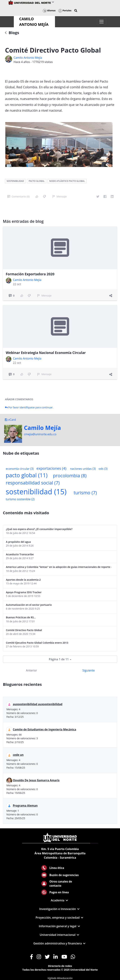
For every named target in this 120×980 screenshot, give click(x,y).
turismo (85, 493)
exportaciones (51, 468)
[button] (76, 11)
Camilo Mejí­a (42, 428)
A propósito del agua (18, 542)
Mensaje (60, 196)
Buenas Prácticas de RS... (21, 617)
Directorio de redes (60, 966)
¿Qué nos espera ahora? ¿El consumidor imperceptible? (39, 529)
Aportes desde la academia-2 (23, 580)
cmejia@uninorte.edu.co (40, 434)
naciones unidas (83, 469)
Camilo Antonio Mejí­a (28, 58)
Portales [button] (65, 10)
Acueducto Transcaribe (20, 554)
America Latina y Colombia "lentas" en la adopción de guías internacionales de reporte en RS (59, 567)
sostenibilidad (15, 181)
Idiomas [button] (49, 10)
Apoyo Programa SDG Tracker (24, 592)
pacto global (37, 181)
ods (103, 469)
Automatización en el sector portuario (29, 605)
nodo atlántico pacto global (67, 181)
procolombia (70, 476)
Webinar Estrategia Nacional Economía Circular (46, 353)
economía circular (20, 469)
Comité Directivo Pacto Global (24, 630)
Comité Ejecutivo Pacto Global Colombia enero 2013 (37, 643)
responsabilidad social (33, 483)
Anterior (31, 670)
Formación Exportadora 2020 (30, 274)
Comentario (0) (18, 196)
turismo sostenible (20, 499)
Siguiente (89, 670)
